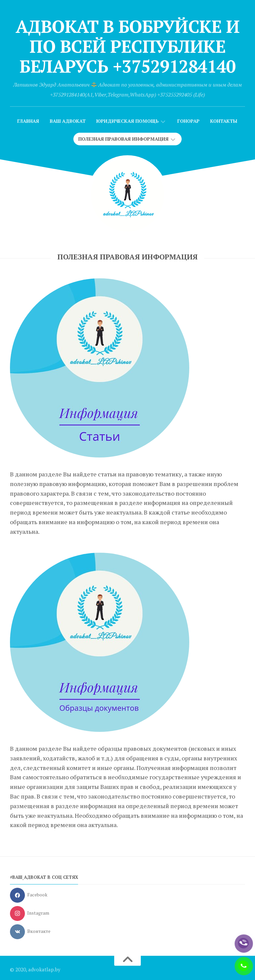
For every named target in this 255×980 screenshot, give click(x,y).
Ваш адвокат (68, 121)
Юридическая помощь (127, 121)
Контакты (224, 121)
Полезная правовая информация (124, 139)
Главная (28, 121)
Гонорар (188, 121)
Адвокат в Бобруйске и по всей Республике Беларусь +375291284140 (128, 46)
